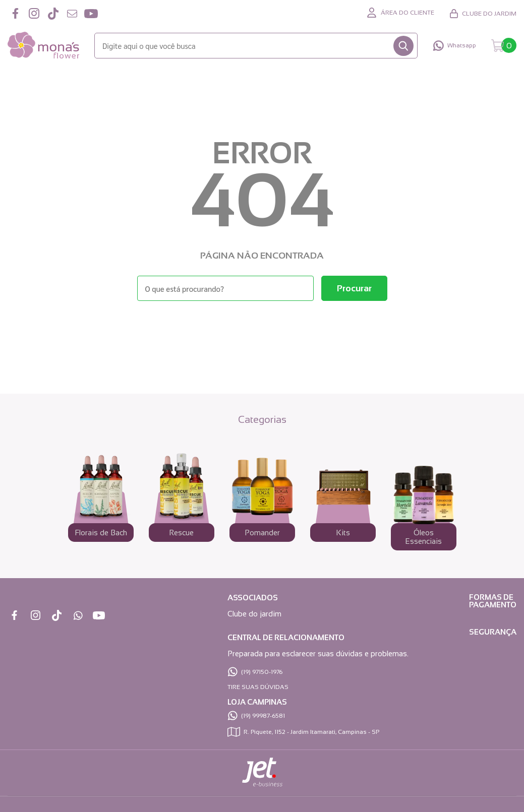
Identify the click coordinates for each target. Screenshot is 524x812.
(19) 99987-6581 (263, 716)
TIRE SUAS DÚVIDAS (258, 687)
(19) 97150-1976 (262, 672)
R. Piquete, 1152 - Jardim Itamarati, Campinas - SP (311, 732)
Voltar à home (262, 328)
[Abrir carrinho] (504, 46)
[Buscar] (403, 46)
